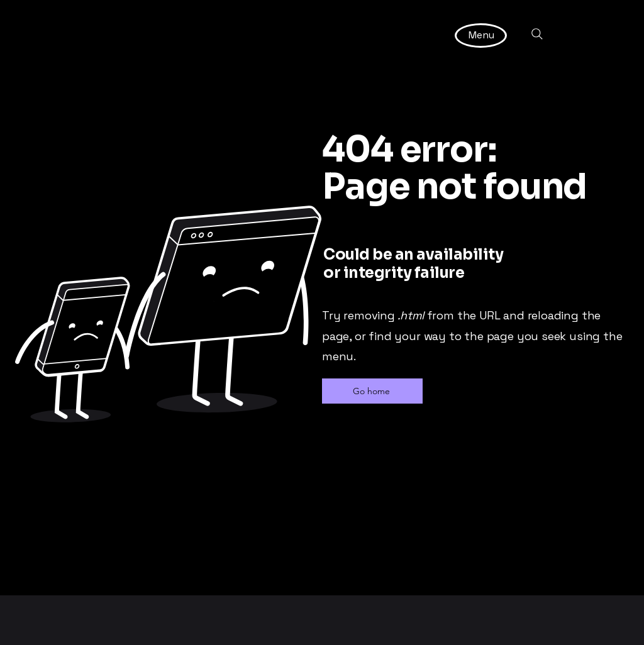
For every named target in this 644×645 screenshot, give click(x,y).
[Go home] (372, 391)
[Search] (537, 34)
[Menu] (481, 35)
